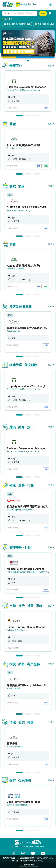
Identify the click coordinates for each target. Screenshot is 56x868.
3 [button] (37, 116)
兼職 (46, 166)
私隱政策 (21, 861)
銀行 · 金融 (25, 24)
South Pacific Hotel (15, 747)
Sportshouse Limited (15, 148)
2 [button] (28, 116)
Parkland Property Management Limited (23, 90)
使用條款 (30, 861)
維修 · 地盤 (40, 24)
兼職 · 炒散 (9, 24)
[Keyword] (24, 13)
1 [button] (19, 116)
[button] (6, 13)
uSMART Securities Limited (18, 805)
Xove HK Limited (14, 331)
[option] (28, 91)
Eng (35, 4)
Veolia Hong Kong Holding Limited (21, 510)
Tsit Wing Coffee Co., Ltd (17, 630)
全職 (46, 108)
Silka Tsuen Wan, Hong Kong (18, 210)
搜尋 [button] (43, 13)
